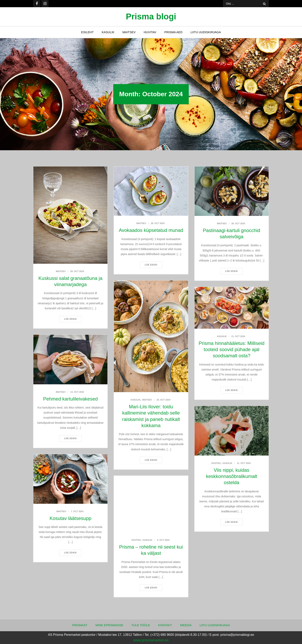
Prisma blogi (151, 17)
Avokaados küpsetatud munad (151, 230)
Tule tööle (141, 625)
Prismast (80, 625)
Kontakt (165, 625)
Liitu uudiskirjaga (206, 32)
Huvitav (150, 32)
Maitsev (129, 32)
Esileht (87, 32)
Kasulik (108, 32)
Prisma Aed (173, 32)
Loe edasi (70, 319)
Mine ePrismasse (109, 625)
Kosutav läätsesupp (70, 518)
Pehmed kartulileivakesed (70, 399)
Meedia (186, 625)
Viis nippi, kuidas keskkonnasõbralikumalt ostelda (231, 476)
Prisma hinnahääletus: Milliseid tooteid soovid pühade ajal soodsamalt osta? (231, 349)
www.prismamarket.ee (151, 640)
